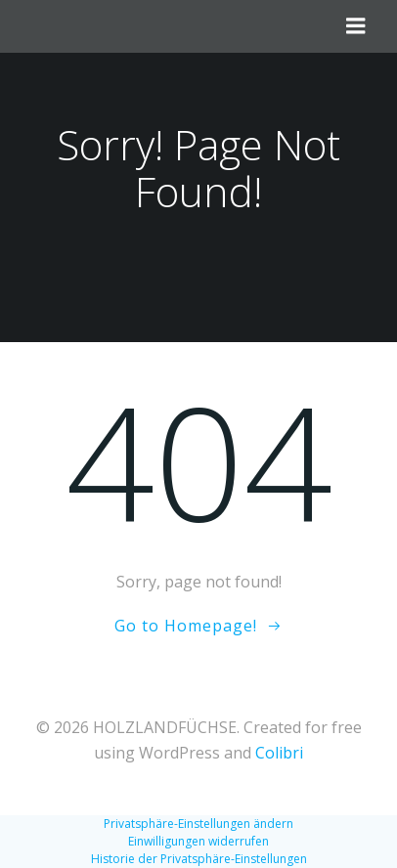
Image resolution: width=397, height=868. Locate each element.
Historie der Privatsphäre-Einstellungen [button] (199, 859)
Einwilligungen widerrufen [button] (198, 841)
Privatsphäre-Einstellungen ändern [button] (198, 824)
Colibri (279, 753)
